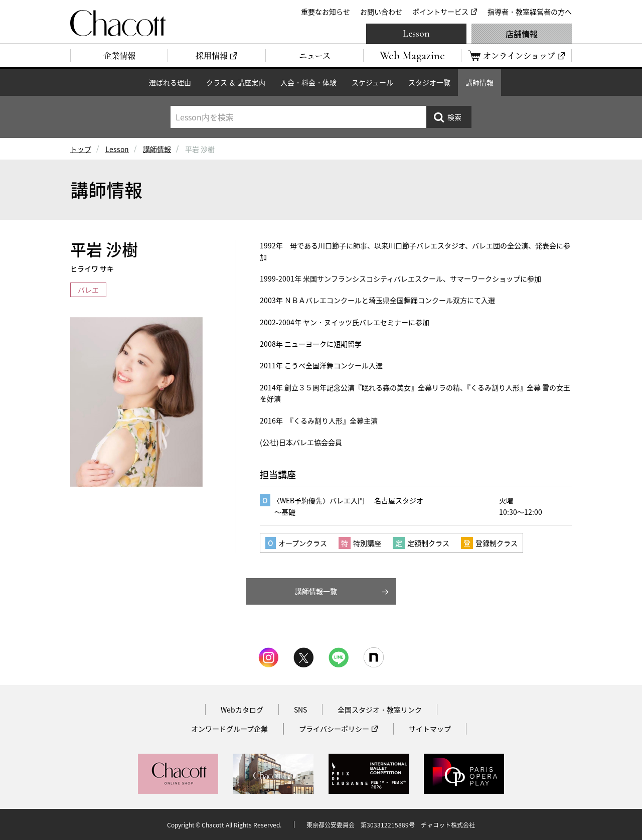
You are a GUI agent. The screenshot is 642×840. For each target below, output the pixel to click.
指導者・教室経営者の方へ (530, 12)
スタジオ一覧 (429, 82)
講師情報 (479, 82)
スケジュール (372, 82)
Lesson (416, 34)
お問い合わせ (381, 12)
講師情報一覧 (316, 591)
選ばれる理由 (170, 82)
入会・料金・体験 (308, 82)
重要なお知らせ (326, 12)
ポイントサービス (440, 12)
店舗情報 (522, 34)
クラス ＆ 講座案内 (236, 82)
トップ (81, 149)
